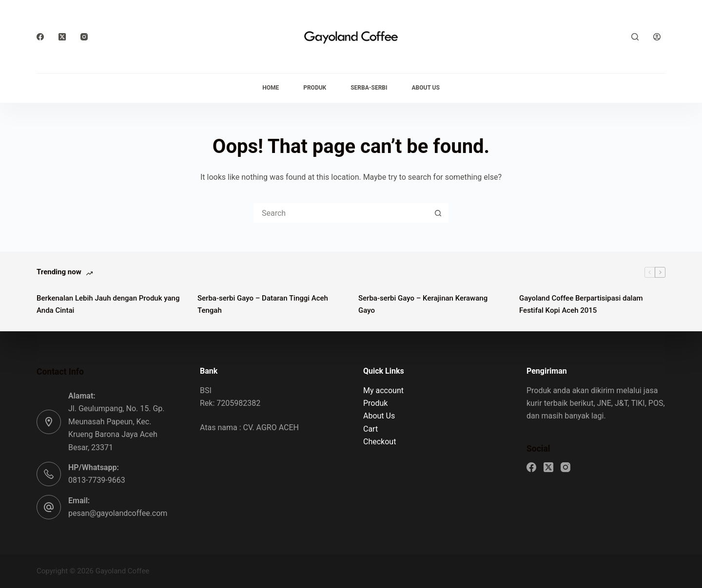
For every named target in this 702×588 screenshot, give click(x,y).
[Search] (635, 37)
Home (271, 88)
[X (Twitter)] (62, 37)
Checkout (380, 442)
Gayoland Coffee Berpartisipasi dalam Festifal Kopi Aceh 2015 (581, 304)
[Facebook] (40, 37)
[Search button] (438, 213)
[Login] (657, 37)
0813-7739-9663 (97, 480)
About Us (426, 88)
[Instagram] (84, 37)
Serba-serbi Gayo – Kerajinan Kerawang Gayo (423, 304)
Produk (315, 88)
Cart (370, 429)
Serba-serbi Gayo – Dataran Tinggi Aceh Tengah (263, 304)
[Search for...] (341, 213)
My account (383, 390)
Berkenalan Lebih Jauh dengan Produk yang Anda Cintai (108, 304)
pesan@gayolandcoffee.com (118, 513)
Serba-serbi (369, 88)
